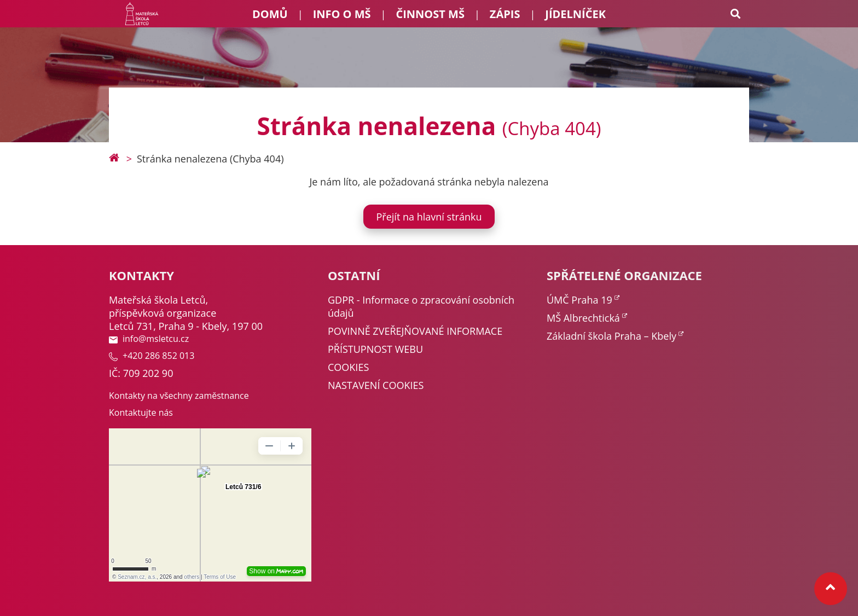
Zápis (505, 14)
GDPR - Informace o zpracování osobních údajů (421, 306)
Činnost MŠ (430, 14)
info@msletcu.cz (149, 339)
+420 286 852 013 (152, 356)
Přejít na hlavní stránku (429, 217)
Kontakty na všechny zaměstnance (179, 396)
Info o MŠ (342, 14)
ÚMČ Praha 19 (579, 300)
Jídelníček (575, 14)
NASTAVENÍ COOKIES (376, 385)
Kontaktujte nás (141, 412)
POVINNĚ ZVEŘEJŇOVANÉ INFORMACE (415, 331)
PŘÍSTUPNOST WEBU (375, 349)
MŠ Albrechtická (583, 318)
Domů (270, 14)
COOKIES (348, 367)
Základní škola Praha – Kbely (611, 336)
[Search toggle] (735, 14)
